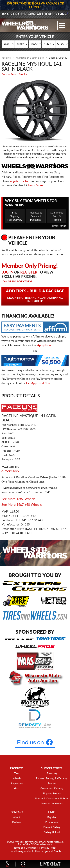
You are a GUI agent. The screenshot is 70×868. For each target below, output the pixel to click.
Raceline (6, 58)
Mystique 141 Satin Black (30, 58)
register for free (20, 181)
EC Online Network (41, 844)
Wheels (17, 779)
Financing (52, 773)
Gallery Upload (52, 832)
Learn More (35, 185)
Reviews (17, 822)
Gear (17, 789)
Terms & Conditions (52, 804)
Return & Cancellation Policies (52, 799)
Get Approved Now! (39, 383)
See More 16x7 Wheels (18, 499)
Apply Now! (45, 345)
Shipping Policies (52, 794)
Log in (7, 272)
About (17, 817)
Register (29, 272)
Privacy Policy (49, 848)
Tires (17, 773)
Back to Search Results (14, 74)
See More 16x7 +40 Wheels (22, 505)
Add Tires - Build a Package (35, 296)
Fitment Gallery (52, 827)
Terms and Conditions (26, 848)
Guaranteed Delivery (52, 789)
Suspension (17, 784)
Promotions (52, 822)
